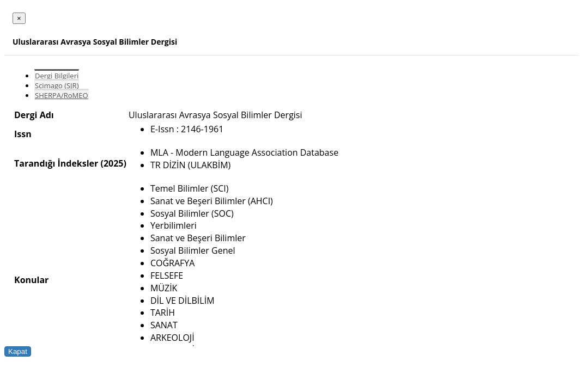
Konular (31, 280)
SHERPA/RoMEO (62, 95)
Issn (23, 134)
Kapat (18, 351)
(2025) (113, 163)
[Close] (19, 18)
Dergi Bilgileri (57, 76)
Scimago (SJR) (57, 85)
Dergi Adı (34, 115)
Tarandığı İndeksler (56, 163)
